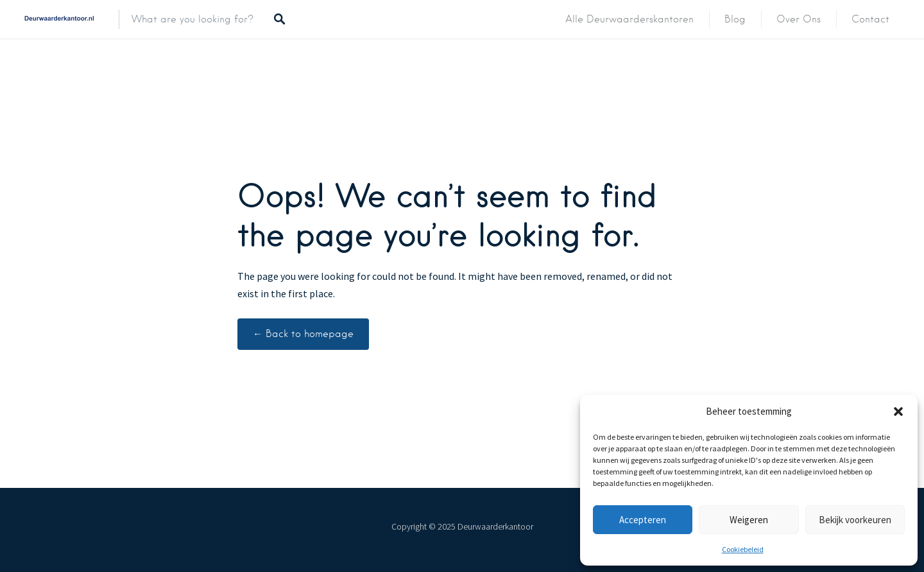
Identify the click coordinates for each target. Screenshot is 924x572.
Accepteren (643, 520)
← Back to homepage (303, 334)
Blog (735, 19)
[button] (898, 412)
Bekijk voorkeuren (855, 520)
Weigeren (749, 520)
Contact (870, 19)
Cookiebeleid (743, 549)
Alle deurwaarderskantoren (629, 19)
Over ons (799, 19)
